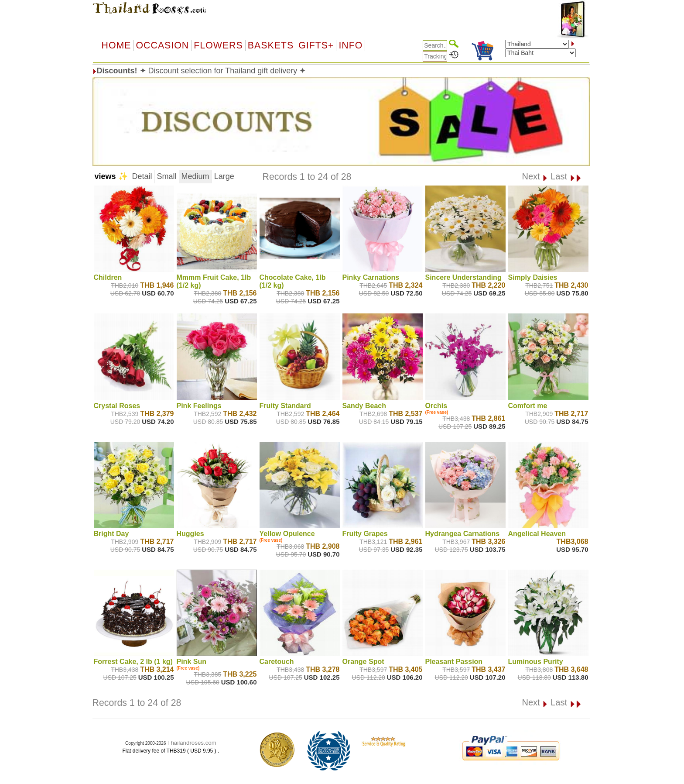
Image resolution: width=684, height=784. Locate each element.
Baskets (271, 45)
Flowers (218, 45)
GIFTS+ (316, 45)
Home (116, 45)
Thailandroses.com (192, 743)
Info (351, 45)
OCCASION (163, 45)
